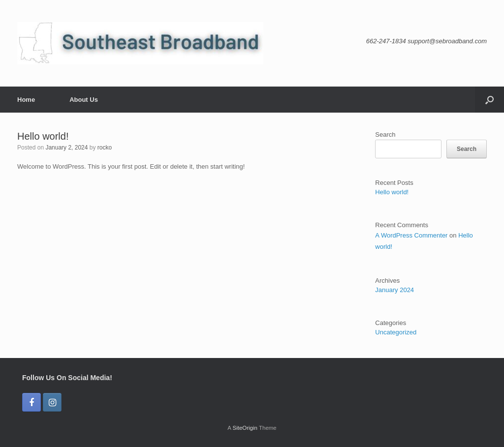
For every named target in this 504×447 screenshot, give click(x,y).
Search (385, 134)
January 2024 (394, 290)
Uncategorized (396, 332)
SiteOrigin (245, 428)
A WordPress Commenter (411, 235)
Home (26, 100)
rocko (105, 148)
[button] (489, 100)
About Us (84, 100)
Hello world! (43, 136)
